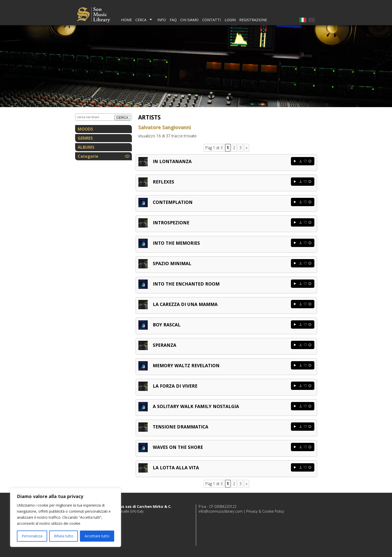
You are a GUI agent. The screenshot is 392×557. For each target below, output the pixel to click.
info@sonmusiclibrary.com (221, 511)
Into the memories (176, 243)
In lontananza (172, 161)
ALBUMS (86, 147)
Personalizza (32, 536)
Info (162, 20)
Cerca (141, 20)
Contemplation (173, 202)
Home (126, 20)
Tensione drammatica (180, 427)
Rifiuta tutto (64, 536)
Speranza (164, 345)
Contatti (212, 20)
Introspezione (171, 223)
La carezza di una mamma (185, 304)
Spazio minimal (172, 263)
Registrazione (253, 20)
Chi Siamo (189, 20)
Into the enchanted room (186, 284)
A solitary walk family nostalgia (196, 406)
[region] (66, 517)
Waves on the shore (178, 447)
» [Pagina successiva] (247, 148)
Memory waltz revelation (186, 365)
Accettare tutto (97, 536)
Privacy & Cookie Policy (265, 511)
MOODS (85, 129)
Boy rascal (167, 325)
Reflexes (163, 182)
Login (230, 20)
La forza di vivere (175, 386)
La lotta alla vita (176, 468)
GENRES (85, 138)
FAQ (173, 20)
